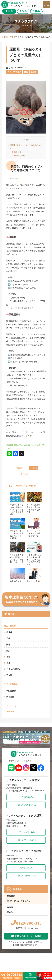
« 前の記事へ (20, 468)
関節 (8, 645)
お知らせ (10, 711)
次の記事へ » (26, 474)
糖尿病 (9, 632)
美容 (8, 657)
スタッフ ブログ (13, 706)
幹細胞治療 (11, 691)
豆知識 (9, 675)
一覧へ (34, 468)
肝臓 (8, 638)
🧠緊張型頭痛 (18, 156)
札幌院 (39, 11)
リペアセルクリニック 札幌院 (24, 851)
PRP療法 (10, 697)
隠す (28, 140)
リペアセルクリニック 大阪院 (24, 816)
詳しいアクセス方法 (26, 805)
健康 (8, 663)
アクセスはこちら (26, 797)
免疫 (8, 651)
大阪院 (24, 11)
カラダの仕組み (13, 669)
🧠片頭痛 (16, 152)
